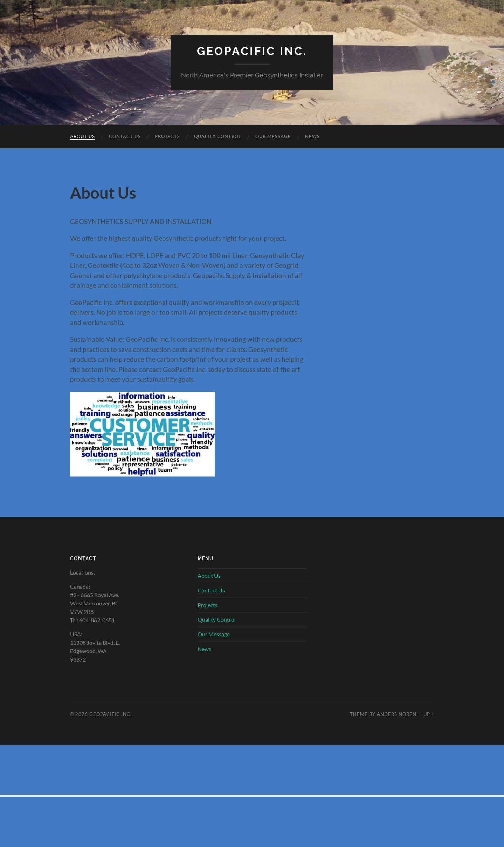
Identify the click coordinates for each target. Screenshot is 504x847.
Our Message (273, 136)
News (312, 136)
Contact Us (125, 136)
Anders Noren (397, 714)
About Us (82, 136)
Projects (167, 136)
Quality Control (218, 136)
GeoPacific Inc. (252, 51)
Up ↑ (429, 714)
